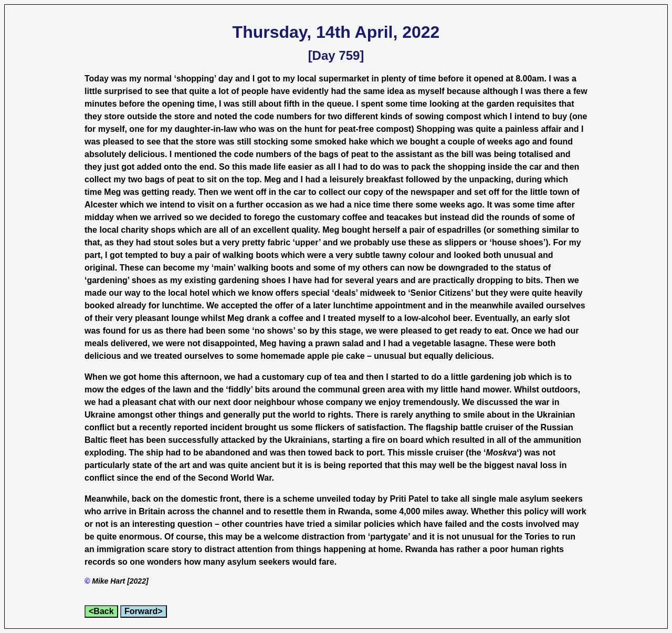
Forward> (143, 611)
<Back (101, 611)
